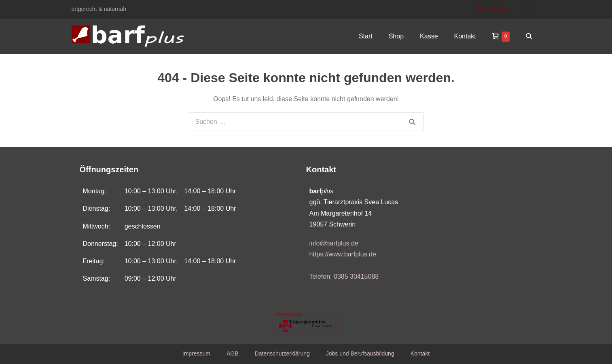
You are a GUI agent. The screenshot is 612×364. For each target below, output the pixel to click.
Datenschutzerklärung (282, 353)
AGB (233, 353)
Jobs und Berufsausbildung (360, 353)
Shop (396, 36)
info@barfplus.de (334, 243)
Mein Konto (492, 9)
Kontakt (465, 36)
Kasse (429, 36)
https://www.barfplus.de (343, 254)
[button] (529, 36)
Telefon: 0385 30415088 (344, 276)
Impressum (196, 353)
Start (366, 36)
